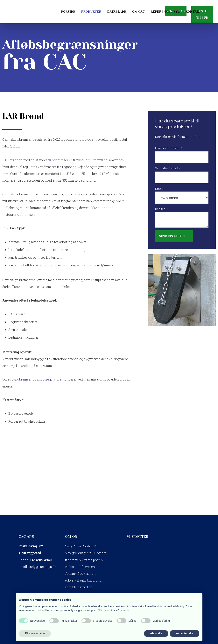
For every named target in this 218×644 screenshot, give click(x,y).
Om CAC (138, 12)
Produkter (91, 12)
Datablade (117, 12)
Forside (68, 12)
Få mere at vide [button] (35, 633)
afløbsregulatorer (50, 379)
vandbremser (58, 160)
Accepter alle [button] (184, 633)
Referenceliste (165, 12)
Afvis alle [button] (156, 633)
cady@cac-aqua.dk (42, 567)
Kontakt (193, 12)
